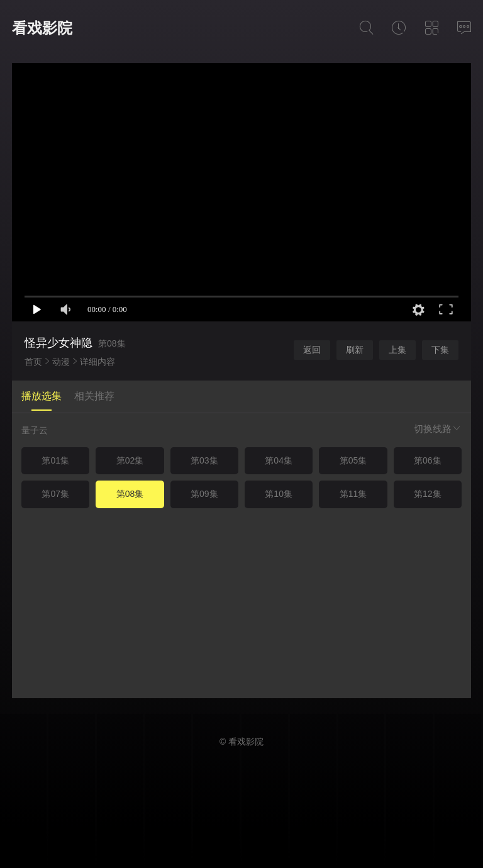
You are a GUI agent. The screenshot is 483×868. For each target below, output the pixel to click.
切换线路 (438, 429)
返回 (312, 350)
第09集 (204, 494)
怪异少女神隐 (58, 343)
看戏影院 (42, 28)
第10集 (279, 494)
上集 (397, 350)
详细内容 (97, 362)
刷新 (355, 350)
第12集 (428, 494)
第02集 (130, 460)
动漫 (61, 362)
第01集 (55, 460)
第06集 (428, 460)
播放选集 (42, 396)
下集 (440, 350)
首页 (33, 362)
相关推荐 (94, 396)
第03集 (204, 460)
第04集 (279, 460)
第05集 (353, 460)
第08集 (130, 494)
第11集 (353, 494)
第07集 (55, 494)
